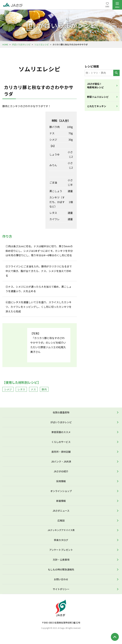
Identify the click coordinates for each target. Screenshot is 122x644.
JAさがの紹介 (61, 471)
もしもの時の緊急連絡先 (61, 569)
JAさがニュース (61, 511)
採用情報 (61, 481)
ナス (33, 389)
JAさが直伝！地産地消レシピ (95, 86)
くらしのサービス (61, 442)
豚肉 (44, 389)
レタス (21, 389)
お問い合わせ (61, 579)
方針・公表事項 (61, 560)
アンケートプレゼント (61, 550)
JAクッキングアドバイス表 (61, 530)
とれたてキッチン (97, 106)
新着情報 (61, 501)
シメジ (8, 389)
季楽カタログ (61, 540)
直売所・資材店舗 (61, 452)
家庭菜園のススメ (61, 432)
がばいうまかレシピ (21, 44)
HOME (5, 44)
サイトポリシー (61, 589)
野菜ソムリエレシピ (98, 97)
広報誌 (61, 520)
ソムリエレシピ (42, 44)
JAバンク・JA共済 (61, 461)
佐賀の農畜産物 (61, 412)
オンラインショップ (61, 491)
